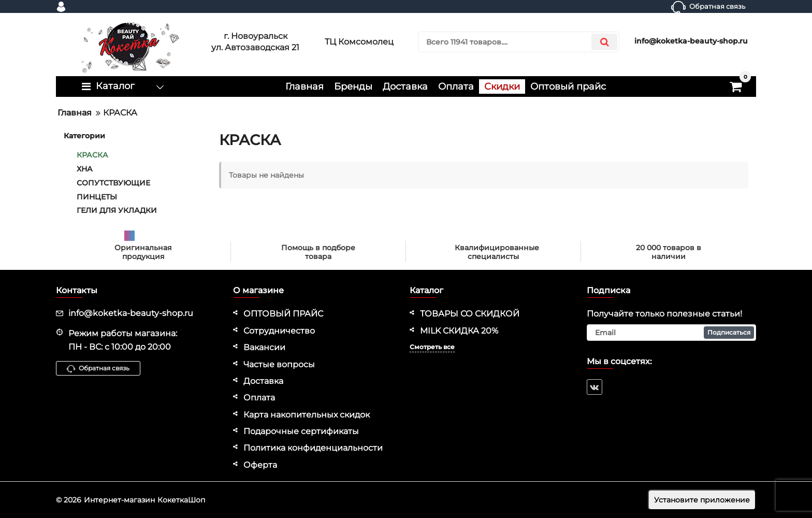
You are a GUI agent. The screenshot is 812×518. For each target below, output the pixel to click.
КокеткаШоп (181, 500)
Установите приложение (702, 500)
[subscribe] (672, 333)
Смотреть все (432, 347)
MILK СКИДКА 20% (459, 331)
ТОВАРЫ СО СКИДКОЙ (470, 314)
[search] (519, 42)
